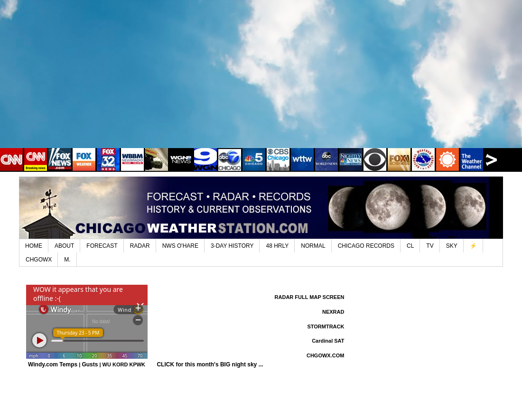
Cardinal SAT (328, 341)
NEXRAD (333, 312)
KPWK (137, 364)
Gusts (90, 364)
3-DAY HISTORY (232, 246)
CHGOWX (39, 260)
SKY (452, 246)
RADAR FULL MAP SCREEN (310, 297)
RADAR (140, 246)
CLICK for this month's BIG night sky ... (210, 364)
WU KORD (115, 364)
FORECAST (102, 246)
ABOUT (64, 246)
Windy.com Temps (53, 364)
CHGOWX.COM (325, 355)
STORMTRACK (326, 327)
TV (430, 246)
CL (410, 246)
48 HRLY (277, 246)
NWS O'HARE (180, 246)
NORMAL (313, 246)
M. (67, 260)
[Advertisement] (261, 81)
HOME (34, 246)
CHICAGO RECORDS (366, 246)
